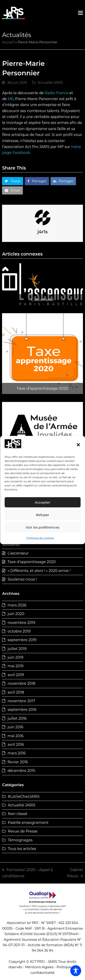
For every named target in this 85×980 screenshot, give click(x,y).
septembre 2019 (22, 640)
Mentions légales (39, 967)
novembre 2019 (21, 623)
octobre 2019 (19, 631)
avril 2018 (16, 692)
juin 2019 (15, 657)
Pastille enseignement (28, 823)
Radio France (57, 93)
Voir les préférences (42, 527)
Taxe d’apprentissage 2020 (32, 562)
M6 (11, 99)
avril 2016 (16, 745)
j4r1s (42, 232)
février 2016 (18, 762)
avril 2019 (16, 675)
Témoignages (20, 840)
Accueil (8, 42)
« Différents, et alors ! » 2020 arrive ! (39, 571)
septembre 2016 (22, 710)
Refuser (42, 515)
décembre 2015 (21, 771)
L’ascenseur (18, 553)
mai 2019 (15, 666)
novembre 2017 (21, 701)
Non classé (17, 814)
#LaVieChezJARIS (24, 797)
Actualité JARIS (50, 83)
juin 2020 (16, 614)
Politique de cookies (40, 538)
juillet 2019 (17, 649)
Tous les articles (22, 849)
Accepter (42, 502)
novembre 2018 (21, 683)
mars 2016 (17, 753)
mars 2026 (17, 605)
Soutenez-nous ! (22, 579)
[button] (78, 445)
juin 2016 (15, 727)
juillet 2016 (17, 718)
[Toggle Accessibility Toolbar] (76, 971)
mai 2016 (15, 736)
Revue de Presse (23, 831)
